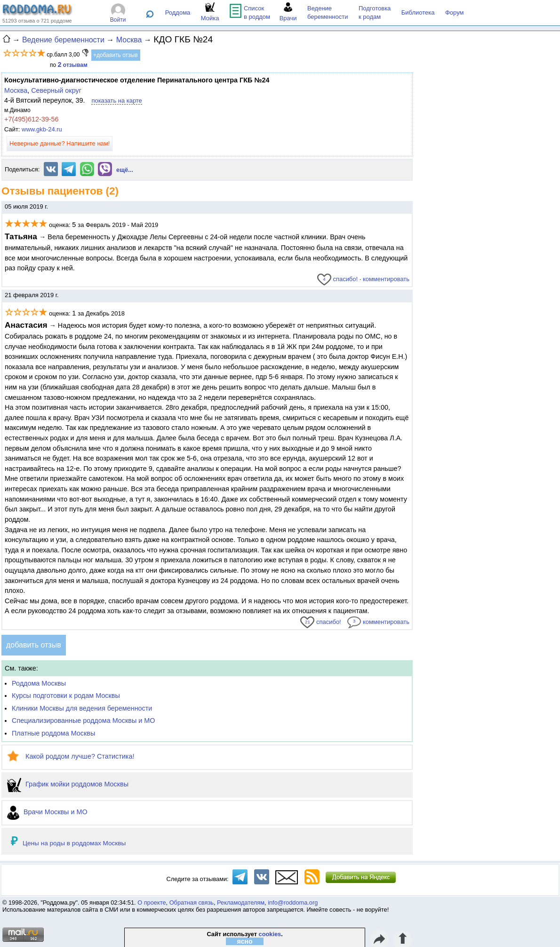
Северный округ (56, 90)
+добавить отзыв (116, 55)
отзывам (73, 65)
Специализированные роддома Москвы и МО (84, 720)
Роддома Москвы (39, 683)
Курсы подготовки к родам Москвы (66, 696)
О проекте (152, 902)
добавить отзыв (34, 645)
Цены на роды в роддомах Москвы (74, 843)
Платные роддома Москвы (53, 733)
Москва (16, 90)
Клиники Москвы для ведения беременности (82, 708)
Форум (455, 12)
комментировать (386, 279)
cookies (270, 934)
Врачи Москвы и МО (47, 812)
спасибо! (337, 279)
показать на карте (116, 101)
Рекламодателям (241, 902)
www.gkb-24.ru (42, 129)
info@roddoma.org (293, 902)
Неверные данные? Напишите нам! (60, 143)
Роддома (178, 12)
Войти (118, 20)
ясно (245, 941)
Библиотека (418, 12)
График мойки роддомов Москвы (68, 784)
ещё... (125, 170)
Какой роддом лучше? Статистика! (71, 756)
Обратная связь (192, 902)
